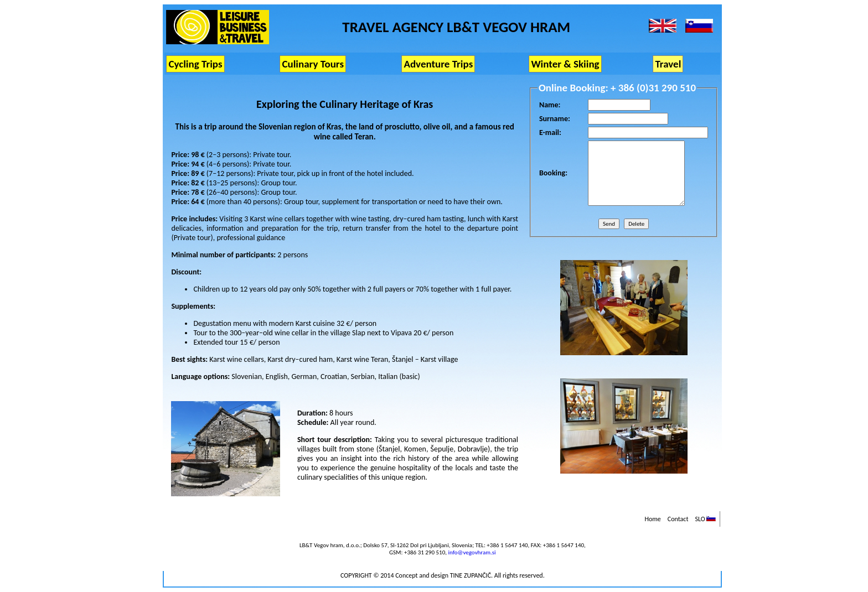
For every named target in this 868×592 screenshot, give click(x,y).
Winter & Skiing (565, 64)
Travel (668, 64)
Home (652, 519)
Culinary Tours (313, 64)
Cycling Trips (195, 64)
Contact (678, 519)
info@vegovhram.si (472, 552)
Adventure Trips (438, 64)
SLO (705, 519)
